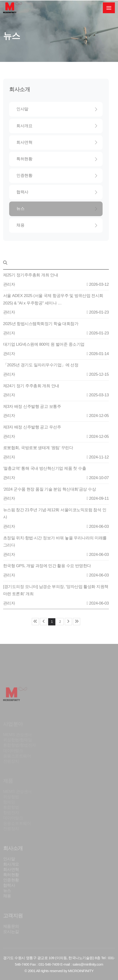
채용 (57, 225)
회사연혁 (57, 142)
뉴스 (57, 209)
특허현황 (57, 159)
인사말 (57, 109)
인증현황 (57, 175)
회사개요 (57, 126)
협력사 (57, 192)
